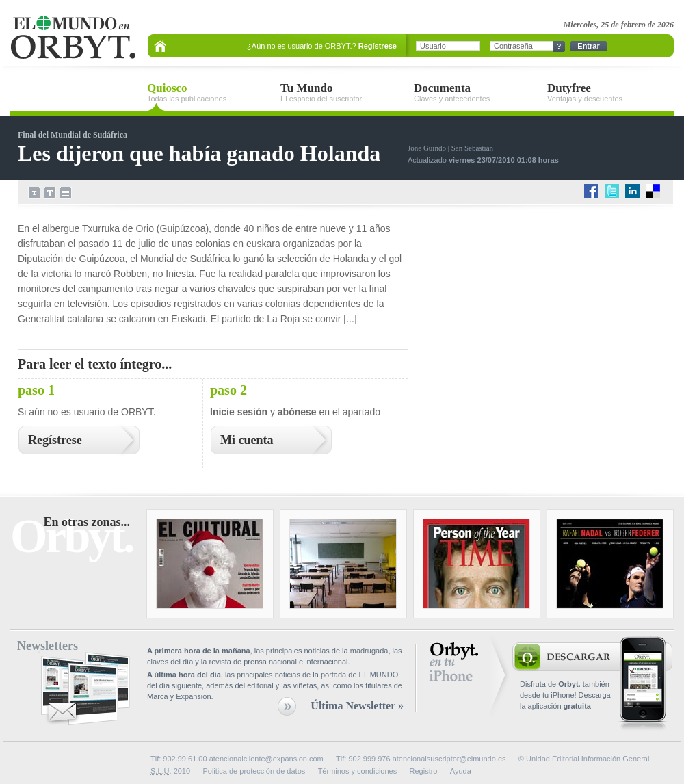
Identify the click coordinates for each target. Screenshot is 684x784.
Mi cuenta (247, 440)
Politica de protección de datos (254, 771)
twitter (613, 192)
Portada (160, 45)
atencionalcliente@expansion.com (266, 759)
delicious (654, 192)
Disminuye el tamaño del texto (34, 193)
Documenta (477, 92)
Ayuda (461, 771)
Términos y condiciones (358, 771)
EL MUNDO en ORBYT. (73, 38)
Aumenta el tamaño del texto (50, 193)
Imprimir (66, 193)
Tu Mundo (344, 92)
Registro (424, 771)
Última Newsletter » (357, 706)
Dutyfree (610, 92)
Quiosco (210, 92)
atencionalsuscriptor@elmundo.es (449, 759)
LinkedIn (633, 192)
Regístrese (378, 46)
